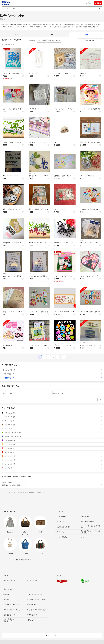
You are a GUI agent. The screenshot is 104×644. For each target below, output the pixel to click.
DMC (82, 240)
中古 (87, 35)
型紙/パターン (54, 378)
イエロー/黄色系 (52, 444)
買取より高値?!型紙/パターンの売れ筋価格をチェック (52, 484)
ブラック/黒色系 (52, 413)
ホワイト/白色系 (52, 417)
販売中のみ (31, 41)
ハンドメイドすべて (52, 370)
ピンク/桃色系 (52, 448)
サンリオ (57, 274)
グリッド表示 (54, 41)
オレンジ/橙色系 (52, 456)
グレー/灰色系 (52, 421)
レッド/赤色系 (52, 452)
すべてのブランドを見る (24, 560)
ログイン (89, 3)
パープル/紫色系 (52, 440)
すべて (17, 35)
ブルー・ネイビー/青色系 (52, 436)
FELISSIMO (84, 343)
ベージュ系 (52, 429)
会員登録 (98, 3)
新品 (52, 35)
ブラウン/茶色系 (52, 425)
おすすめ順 (42, 41)
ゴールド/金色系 (52, 464)
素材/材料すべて (53, 374)
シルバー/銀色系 (52, 460)
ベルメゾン (32, 173)
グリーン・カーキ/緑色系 (52, 433)
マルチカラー (52, 468)
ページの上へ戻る (52, 636)
